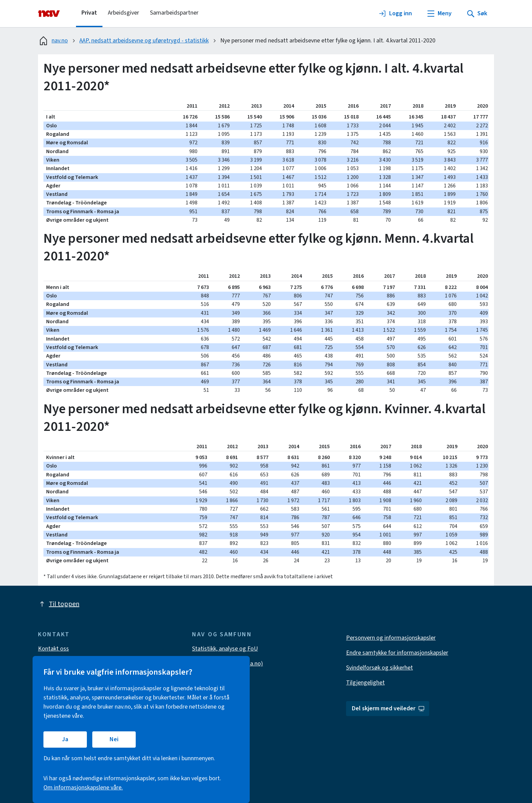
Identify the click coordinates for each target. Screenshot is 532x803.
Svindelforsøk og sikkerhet (379, 668)
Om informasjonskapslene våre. (83, 788)
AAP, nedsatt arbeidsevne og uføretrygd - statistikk (144, 41)
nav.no (53, 41)
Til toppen (59, 604)
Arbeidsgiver (123, 13)
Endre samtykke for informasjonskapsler (397, 653)
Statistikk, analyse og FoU (225, 649)
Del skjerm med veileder (388, 708)
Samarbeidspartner (174, 13)
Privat (89, 13)
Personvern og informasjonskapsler (391, 638)
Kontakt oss (53, 649)
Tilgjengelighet (365, 683)
